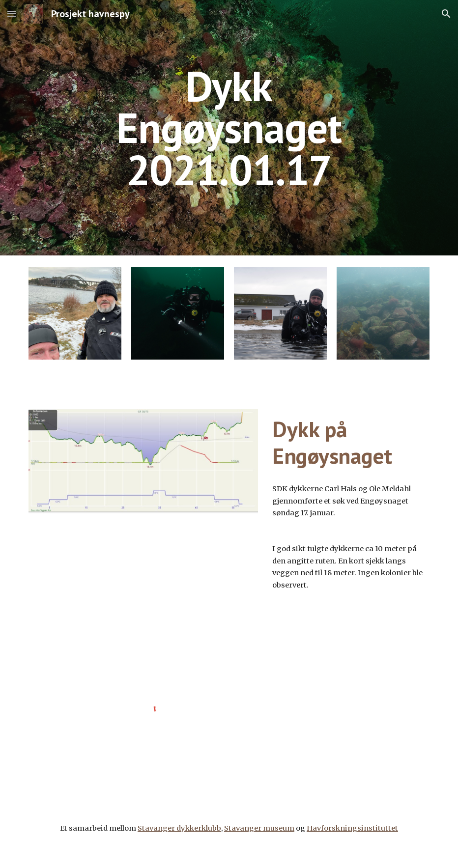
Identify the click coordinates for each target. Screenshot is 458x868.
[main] (229, 128)
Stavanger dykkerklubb (179, 828)
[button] (12, 14)
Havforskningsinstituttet (352, 828)
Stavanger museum (259, 828)
